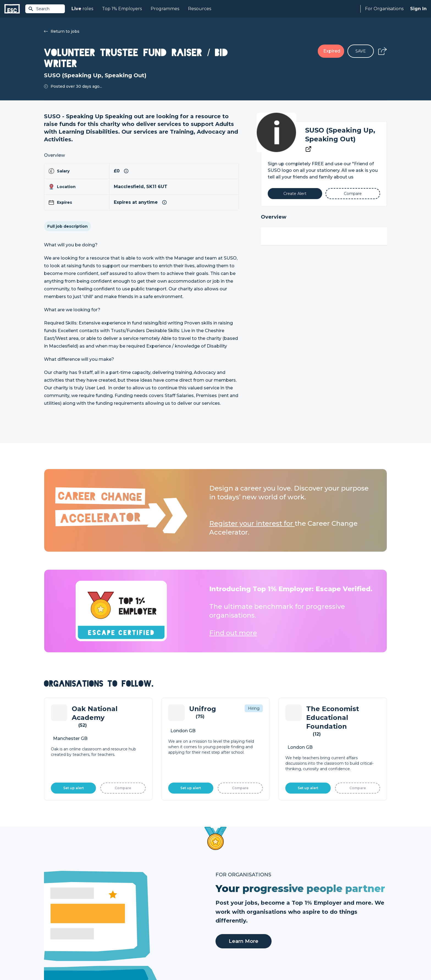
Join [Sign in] (134, 907)
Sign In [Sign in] (418, 9)
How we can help (232, 907)
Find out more (233, 633)
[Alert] (295, 194)
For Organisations (384, 9)
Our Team (311, 916)
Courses (137, 926)
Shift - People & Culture (238, 935)
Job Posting (227, 916)
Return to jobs (62, 31)
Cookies (112, 961)
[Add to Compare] (353, 194)
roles (82, 9)
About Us (310, 907)
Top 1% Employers (122, 9)
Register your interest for (252, 523)
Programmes (165, 9)
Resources (200, 9)
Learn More (244, 767)
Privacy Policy (90, 961)
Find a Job (139, 916)
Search (39, 9)
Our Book (310, 926)
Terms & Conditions (59, 961)
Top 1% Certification (234, 926)
